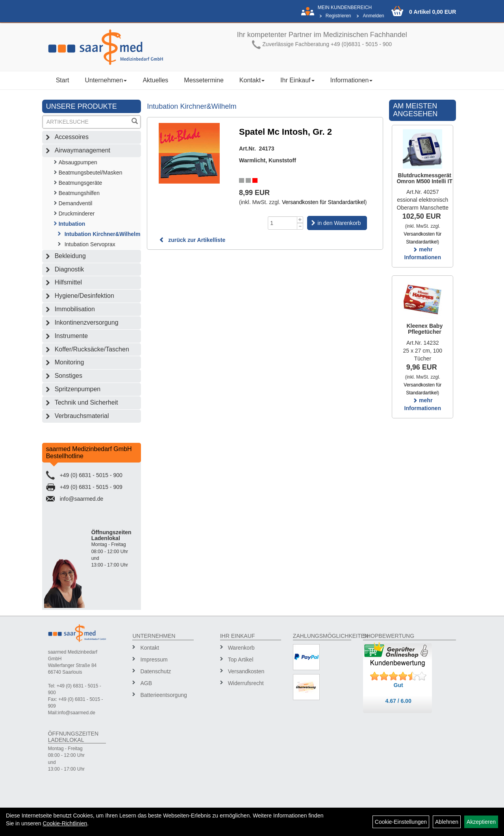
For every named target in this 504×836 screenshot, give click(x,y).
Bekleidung (70, 256)
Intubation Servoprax (90, 244)
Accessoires (72, 137)
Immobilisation (75, 309)
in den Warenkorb (339, 223)
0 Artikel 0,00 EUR (433, 12)
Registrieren (338, 16)
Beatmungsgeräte (81, 183)
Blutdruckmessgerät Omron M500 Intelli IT (424, 178)
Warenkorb (241, 648)
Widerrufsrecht (246, 683)
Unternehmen (106, 80)
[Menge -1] (300, 226)
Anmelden (373, 16)
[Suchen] (135, 122)
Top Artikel (241, 660)
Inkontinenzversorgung (87, 322)
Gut (398, 685)
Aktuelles (155, 80)
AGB (146, 683)
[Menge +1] (300, 220)
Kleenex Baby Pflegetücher (424, 329)
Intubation (72, 224)
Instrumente (71, 336)
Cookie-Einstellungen (401, 822)
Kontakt (252, 80)
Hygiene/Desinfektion (84, 296)
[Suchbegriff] (87, 122)
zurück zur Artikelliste (192, 240)
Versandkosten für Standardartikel (323, 202)
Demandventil (76, 203)
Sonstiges (69, 376)
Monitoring (69, 362)
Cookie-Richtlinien (65, 823)
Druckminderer (77, 214)
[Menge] (283, 223)
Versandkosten (246, 671)
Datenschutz (156, 671)
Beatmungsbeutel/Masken (91, 173)
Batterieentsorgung (163, 695)
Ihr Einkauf (297, 80)
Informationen (352, 80)
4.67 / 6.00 (398, 701)
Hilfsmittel (68, 282)
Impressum (154, 660)
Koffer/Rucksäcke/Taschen (92, 349)
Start (63, 80)
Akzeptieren (481, 822)
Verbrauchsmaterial (82, 416)
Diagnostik (69, 269)
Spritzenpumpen (78, 389)
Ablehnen (447, 822)
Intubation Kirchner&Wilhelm (103, 234)
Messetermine (204, 80)
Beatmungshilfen (79, 193)
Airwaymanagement (82, 150)
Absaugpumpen (78, 162)
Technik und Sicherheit (86, 402)
